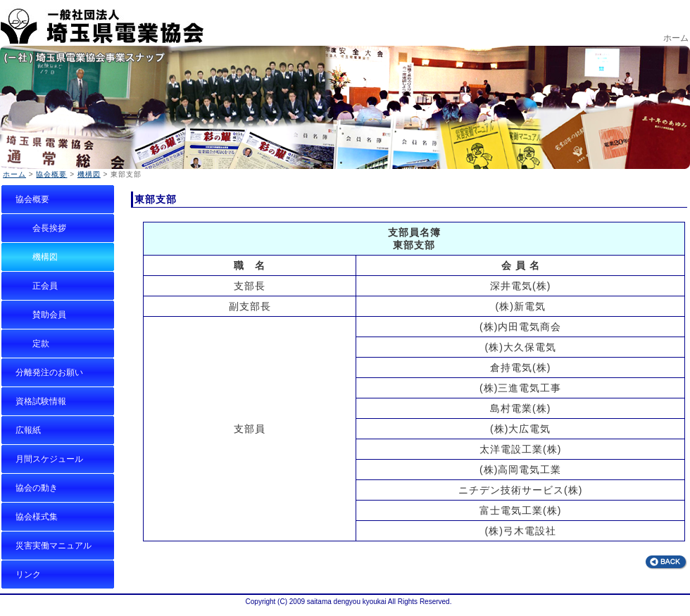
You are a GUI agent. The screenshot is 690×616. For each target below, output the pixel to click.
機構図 (89, 174)
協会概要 (51, 174)
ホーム (676, 38)
